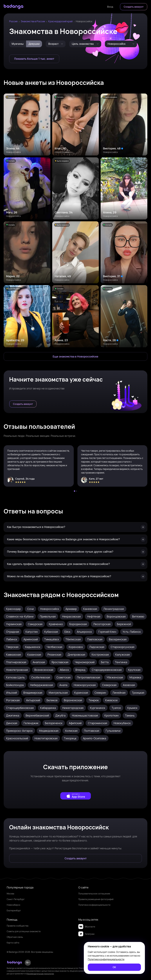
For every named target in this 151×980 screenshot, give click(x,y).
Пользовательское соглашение (94, 894)
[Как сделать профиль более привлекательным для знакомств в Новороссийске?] (75, 564)
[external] (76, 796)
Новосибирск (14, 905)
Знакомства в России (33, 21)
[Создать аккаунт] (134, 7)
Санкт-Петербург (16, 899)
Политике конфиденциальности (106, 959)
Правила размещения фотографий (96, 899)
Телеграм (86, 934)
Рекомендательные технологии (40, 974)
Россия (13, 21)
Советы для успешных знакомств (24, 931)
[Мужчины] (18, 44)
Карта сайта (13, 943)
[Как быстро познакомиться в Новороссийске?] (75, 527)
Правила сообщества (18, 926)
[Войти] (110, 7)
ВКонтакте (87, 927)
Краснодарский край (60, 21)
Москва (10, 894)
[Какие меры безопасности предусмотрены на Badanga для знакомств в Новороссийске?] (75, 539)
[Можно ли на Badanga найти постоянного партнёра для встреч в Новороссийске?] (75, 576)
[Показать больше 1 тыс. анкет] (34, 59)
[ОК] (114, 967)
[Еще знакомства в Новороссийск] (75, 356)
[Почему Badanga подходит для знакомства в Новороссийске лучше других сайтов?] (75, 552)
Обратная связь (15, 937)
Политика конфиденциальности (94, 905)
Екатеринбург (14, 910)
